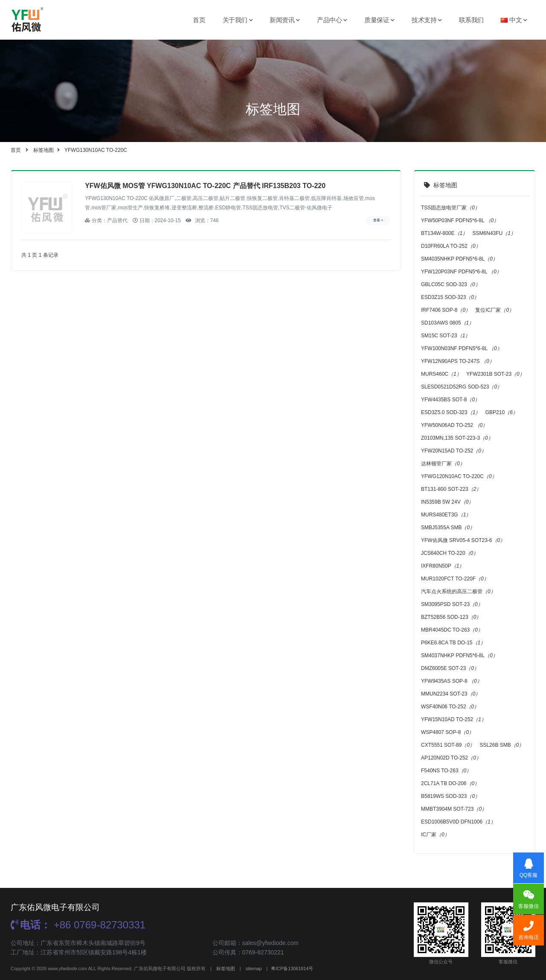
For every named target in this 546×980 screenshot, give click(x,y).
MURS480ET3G (446, 515)
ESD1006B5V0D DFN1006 (458, 822)
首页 (199, 20)
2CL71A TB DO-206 (450, 783)
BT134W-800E (444, 233)
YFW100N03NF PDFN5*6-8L (462, 348)
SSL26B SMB (502, 745)
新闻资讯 (285, 20)
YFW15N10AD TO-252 (454, 719)
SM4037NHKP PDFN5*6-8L (459, 655)
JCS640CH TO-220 (450, 553)
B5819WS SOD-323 (450, 796)
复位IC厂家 (495, 310)
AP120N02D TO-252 (451, 758)
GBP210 (502, 412)
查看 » (378, 220)
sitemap (254, 968)
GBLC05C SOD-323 (451, 284)
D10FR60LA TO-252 (451, 246)
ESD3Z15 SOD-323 (450, 297)
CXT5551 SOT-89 (448, 745)
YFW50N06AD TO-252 (454, 425)
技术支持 (427, 20)
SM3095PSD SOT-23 (452, 604)
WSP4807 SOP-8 (447, 732)
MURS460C (441, 374)
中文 (514, 20)
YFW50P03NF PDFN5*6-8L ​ (460, 220)
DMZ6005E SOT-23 (450, 668)
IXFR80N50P (443, 566)
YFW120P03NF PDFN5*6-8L (461, 272)
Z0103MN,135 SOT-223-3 (457, 438)
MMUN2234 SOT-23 (451, 694)
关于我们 (238, 20)
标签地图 (44, 150)
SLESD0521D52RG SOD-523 (462, 387)
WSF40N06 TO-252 (450, 707)
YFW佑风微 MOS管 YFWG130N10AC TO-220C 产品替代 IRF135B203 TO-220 (205, 186)
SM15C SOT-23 (446, 336)
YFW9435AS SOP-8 (452, 681)
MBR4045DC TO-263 (452, 630)
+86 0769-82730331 (78, 925)
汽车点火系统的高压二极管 (458, 591)
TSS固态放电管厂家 (450, 208)
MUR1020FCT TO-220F (455, 579)
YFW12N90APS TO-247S (458, 361)
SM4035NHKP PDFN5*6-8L (459, 259)
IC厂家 (435, 835)
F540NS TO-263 (446, 771)
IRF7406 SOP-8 (446, 310)
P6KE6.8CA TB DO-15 (453, 643)
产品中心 (332, 20)
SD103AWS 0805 (447, 323)
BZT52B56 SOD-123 (451, 617)
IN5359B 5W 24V (447, 502)
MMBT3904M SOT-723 (454, 809)
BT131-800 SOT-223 (451, 489)
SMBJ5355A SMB (448, 528)
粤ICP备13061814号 (292, 968)
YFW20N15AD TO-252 (454, 451)
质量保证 (379, 20)
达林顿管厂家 (443, 464)
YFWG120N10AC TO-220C (459, 476)
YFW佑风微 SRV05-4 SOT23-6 (463, 540)
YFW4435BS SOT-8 (450, 400)
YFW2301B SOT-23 (495, 374)
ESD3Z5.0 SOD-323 (451, 412)
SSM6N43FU (494, 233)
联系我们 (471, 20)
